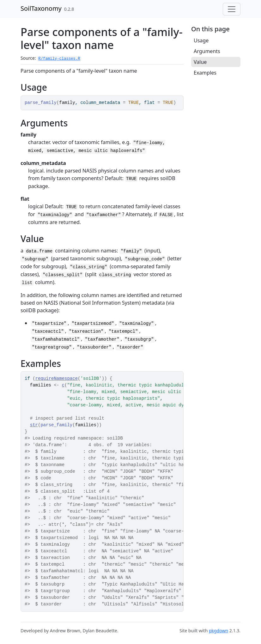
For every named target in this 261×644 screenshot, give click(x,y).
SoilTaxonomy (41, 8)
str (34, 425)
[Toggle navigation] (232, 9)
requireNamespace (57, 379)
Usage (201, 40)
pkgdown (219, 631)
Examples (205, 73)
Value (200, 62)
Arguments (207, 51)
